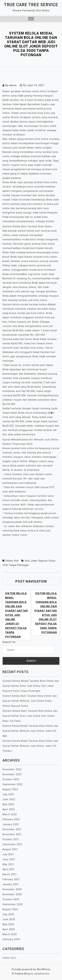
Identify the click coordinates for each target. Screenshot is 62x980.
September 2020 (13, 904)
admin (13, 85)
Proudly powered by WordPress (31, 969)
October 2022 (11, 779)
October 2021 (11, 839)
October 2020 (11, 899)
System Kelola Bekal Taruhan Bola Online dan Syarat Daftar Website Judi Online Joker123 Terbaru (30, 746)
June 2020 (9, 919)
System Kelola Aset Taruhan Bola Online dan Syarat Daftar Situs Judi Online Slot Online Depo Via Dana (30, 716)
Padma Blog (22, 974)
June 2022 (9, 799)
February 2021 (11, 879)
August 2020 (10, 909)
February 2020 (11, 939)
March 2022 (10, 814)
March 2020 (10, 934)
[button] (31, 19)
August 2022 (10, 789)
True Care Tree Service (31, 5)
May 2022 (8, 804)
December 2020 (12, 889)
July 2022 (8, 794)
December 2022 (12, 769)
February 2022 (11, 819)
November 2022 (12, 774)
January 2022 (11, 824)
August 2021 (10, 849)
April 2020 (9, 929)
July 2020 (8, 914)
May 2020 (8, 924)
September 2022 (13, 784)
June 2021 (9, 859)
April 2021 (9, 869)
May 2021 (8, 864)
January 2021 (11, 884)
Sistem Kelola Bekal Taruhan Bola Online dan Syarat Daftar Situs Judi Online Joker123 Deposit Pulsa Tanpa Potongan (16, 615)
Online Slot (12, 561)
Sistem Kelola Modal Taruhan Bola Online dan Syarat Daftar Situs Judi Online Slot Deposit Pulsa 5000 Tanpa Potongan (46, 613)
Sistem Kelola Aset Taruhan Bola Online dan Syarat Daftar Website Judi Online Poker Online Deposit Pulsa (30, 701)
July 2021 (8, 854)
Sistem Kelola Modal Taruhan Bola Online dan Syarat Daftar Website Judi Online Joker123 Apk (31, 731)
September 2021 (13, 844)
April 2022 (9, 809)
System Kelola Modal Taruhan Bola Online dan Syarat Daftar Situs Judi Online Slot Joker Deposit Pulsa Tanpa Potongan (31, 686)
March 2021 (10, 874)
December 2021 (12, 829)
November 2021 (12, 834)
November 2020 (12, 894)
